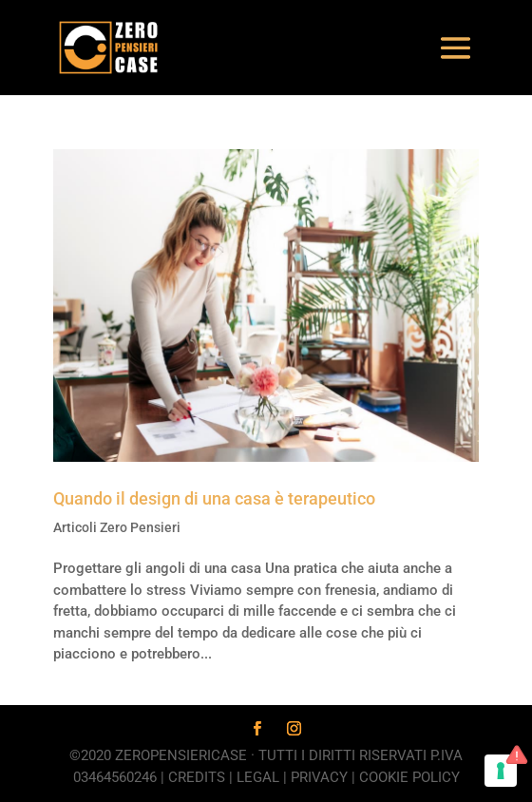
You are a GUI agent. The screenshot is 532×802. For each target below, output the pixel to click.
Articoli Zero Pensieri (117, 527)
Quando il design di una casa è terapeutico (214, 498)
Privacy (319, 777)
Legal (258, 777)
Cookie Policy (409, 777)
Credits (197, 777)
